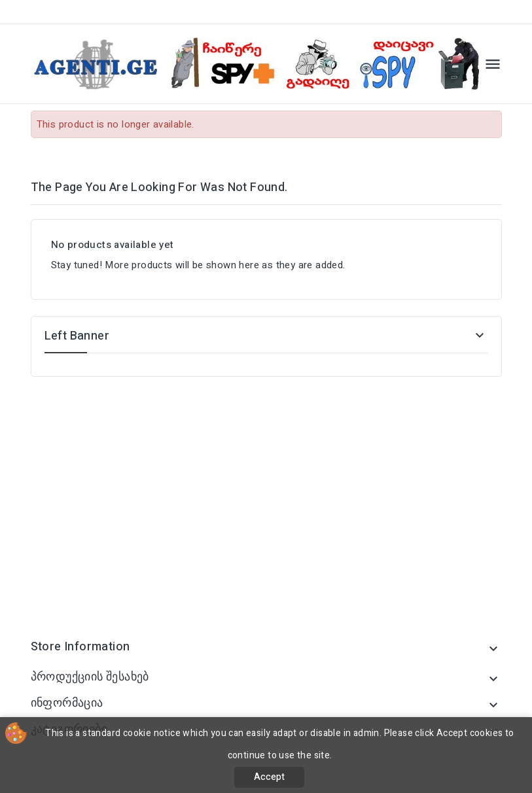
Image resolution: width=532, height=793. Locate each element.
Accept (269, 777)
